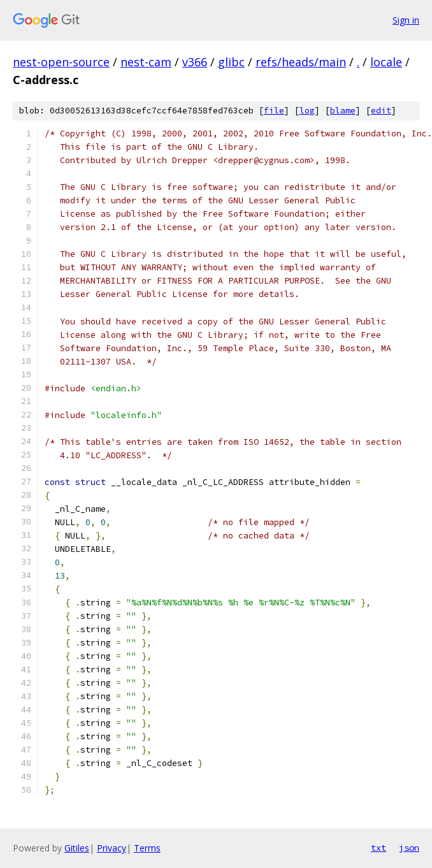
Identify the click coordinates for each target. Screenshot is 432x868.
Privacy (112, 848)
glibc (231, 62)
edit (381, 111)
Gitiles (77, 848)
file (274, 111)
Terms (147, 848)
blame (343, 111)
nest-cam (146, 62)
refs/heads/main (301, 62)
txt (378, 848)
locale (386, 62)
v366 (195, 62)
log (307, 111)
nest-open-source (61, 62)
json (409, 848)
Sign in (406, 20)
